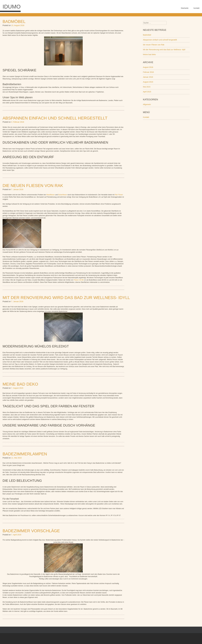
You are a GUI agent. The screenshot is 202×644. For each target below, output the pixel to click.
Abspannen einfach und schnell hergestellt (55, 118)
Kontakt (146, 117)
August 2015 (148, 82)
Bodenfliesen (63, 195)
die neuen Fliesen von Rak (33, 186)
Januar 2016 (148, 77)
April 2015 (147, 92)
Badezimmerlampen (25, 454)
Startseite (185, 8)
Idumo (12, 7)
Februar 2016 (148, 72)
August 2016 (148, 67)
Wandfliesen (51, 195)
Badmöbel (14, 22)
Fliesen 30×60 (79, 280)
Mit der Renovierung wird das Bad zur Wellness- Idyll (66, 298)
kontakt (197, 8)
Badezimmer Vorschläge (31, 531)
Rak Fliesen (119, 195)
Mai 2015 (147, 87)
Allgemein (147, 104)
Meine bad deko (20, 384)
